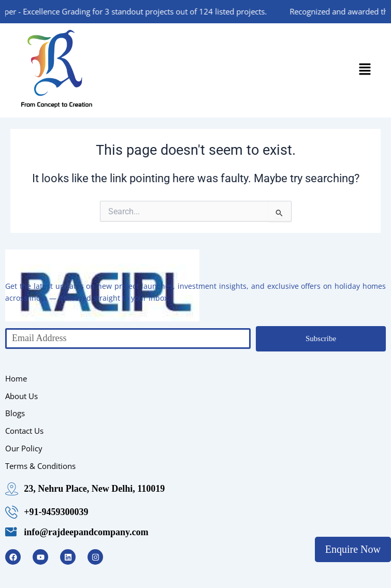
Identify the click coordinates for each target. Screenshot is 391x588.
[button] (365, 70)
